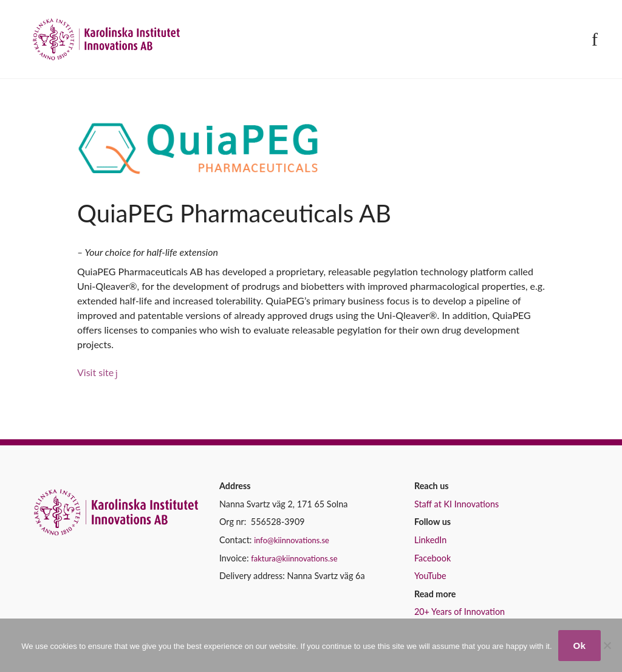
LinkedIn (430, 540)
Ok (579, 646)
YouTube (430, 576)
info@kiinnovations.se (292, 540)
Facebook (432, 558)
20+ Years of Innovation (460, 612)
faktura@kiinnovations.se (294, 558)
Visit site (95, 372)
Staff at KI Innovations (456, 504)
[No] (607, 645)
